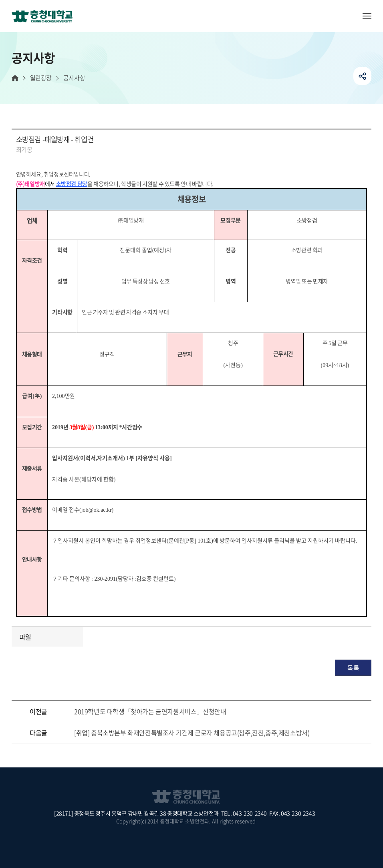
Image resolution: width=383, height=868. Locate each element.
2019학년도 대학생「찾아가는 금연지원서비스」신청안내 (150, 711)
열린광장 (41, 78)
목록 (353, 668)
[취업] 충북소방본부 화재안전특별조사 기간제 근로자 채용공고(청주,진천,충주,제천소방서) (192, 733)
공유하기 (362, 76)
